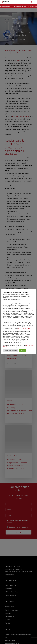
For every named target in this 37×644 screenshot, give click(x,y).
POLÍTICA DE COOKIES (25, 332)
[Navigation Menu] (34, 2)
